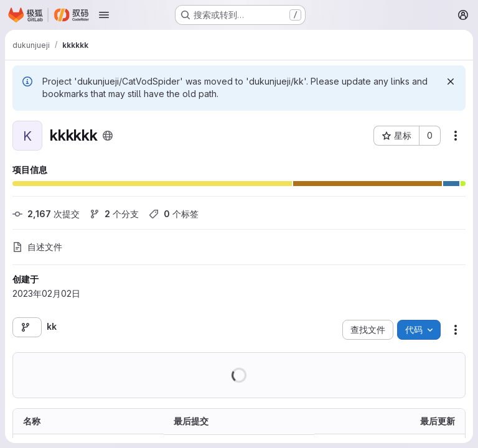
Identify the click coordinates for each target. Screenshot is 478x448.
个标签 (174, 214)
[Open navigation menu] (104, 15)
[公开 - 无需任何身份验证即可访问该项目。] (108, 136)
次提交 (46, 214)
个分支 (114, 214)
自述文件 (37, 247)
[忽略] (451, 82)
